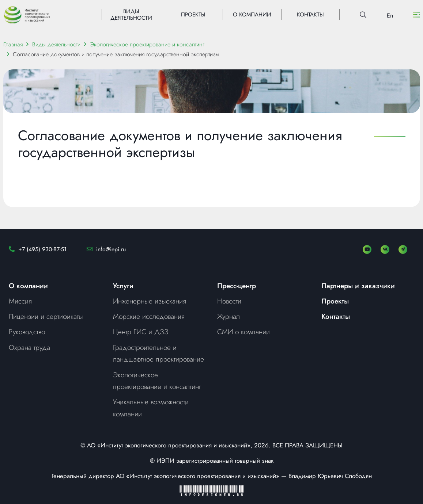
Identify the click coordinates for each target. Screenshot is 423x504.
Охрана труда (29, 347)
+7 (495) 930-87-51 (42, 249)
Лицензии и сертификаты (46, 316)
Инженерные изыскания (150, 301)
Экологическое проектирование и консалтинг (147, 44)
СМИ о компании (243, 332)
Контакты (336, 316)
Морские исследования (149, 316)
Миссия (20, 301)
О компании (28, 286)
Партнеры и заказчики (358, 286)
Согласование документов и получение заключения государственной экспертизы (116, 54)
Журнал (229, 316)
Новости (229, 301)
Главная (13, 44)
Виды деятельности (56, 44)
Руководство (27, 332)
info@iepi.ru (111, 249)
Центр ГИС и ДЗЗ (141, 332)
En (390, 16)
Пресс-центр (237, 286)
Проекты (335, 301)
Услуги (123, 286)
